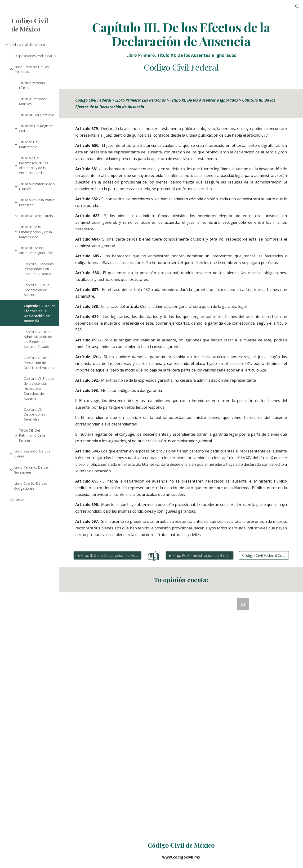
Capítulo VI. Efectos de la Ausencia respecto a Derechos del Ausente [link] (39, 388)
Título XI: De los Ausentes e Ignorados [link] (36, 250)
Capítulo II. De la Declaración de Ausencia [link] (36, 290)
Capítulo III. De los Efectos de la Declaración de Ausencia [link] (40, 313)
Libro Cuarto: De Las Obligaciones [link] (31, 486)
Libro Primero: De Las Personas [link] (31, 69)
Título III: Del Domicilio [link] (37, 115)
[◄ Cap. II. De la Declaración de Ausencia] (107, 555)
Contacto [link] (17, 499)
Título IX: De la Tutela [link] (36, 216)
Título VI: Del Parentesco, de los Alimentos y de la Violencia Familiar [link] (34, 165)
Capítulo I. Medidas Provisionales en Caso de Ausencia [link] (39, 269)
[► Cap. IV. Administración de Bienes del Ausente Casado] (200, 555)
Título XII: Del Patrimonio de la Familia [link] (32, 435)
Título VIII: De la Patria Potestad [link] (37, 202)
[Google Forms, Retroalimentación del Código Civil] (181, 713)
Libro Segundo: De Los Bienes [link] (32, 454)
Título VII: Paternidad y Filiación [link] (37, 186)
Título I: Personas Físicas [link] (33, 85)
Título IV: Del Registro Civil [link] (36, 128)
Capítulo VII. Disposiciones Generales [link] (34, 414)
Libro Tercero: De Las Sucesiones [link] (31, 470)
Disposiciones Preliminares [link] (35, 56)
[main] (181, 46)
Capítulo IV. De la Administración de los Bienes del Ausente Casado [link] (38, 339)
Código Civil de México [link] (27, 45)
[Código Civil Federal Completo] (264, 555)
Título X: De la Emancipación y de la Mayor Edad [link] (35, 232)
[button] (297, 7)
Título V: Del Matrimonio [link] (29, 144)
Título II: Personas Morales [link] (33, 101)
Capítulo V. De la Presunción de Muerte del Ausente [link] (39, 362)
